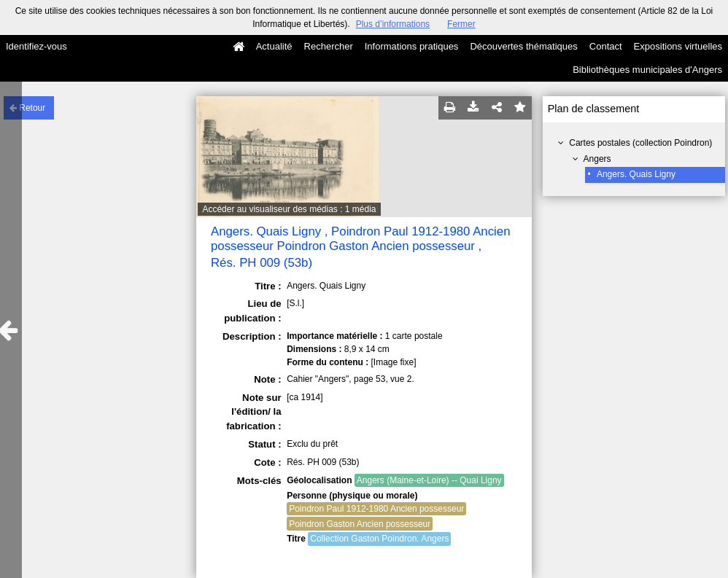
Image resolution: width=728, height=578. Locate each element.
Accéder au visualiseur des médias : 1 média (289, 209)
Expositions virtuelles (678, 46)
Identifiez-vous (36, 46)
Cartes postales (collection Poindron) (640, 143)
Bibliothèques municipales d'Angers (647, 70)
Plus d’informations (393, 24)
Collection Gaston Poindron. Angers (379, 539)
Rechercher (329, 46)
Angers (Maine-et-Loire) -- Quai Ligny (429, 480)
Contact (606, 46)
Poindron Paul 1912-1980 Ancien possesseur (376, 509)
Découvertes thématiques (523, 46)
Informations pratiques (412, 46)
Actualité (274, 46)
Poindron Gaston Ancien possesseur (360, 524)
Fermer (461, 24)
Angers (597, 159)
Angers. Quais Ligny (636, 174)
